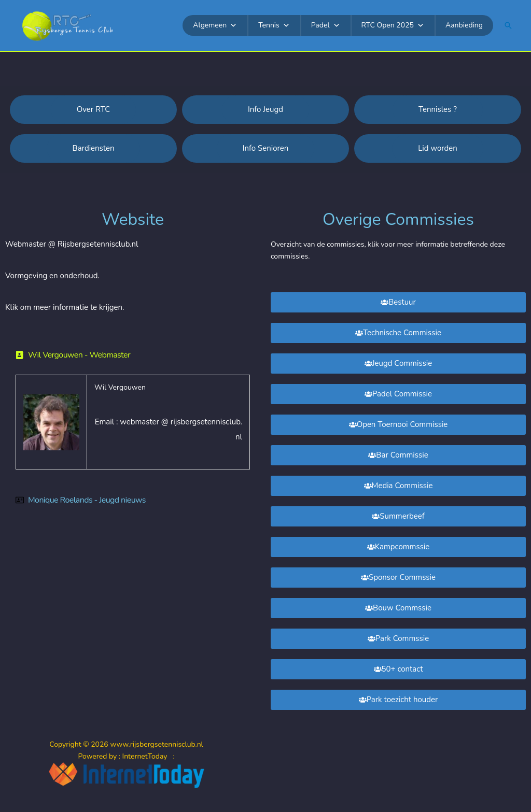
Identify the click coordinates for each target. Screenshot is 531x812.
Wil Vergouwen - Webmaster (79, 355)
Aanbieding (464, 25)
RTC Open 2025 (393, 25)
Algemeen (215, 25)
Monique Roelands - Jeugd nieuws (87, 500)
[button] (508, 25)
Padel (326, 25)
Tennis (274, 25)
